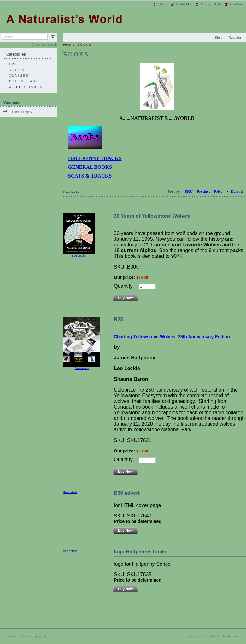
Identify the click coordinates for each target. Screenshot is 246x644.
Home (163, 4)
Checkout (237, 4)
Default (237, 192)
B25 (118, 319)
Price (218, 192)
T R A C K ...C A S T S (25, 81)
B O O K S (16, 70)
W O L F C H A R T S (25, 87)
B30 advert (127, 493)
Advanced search (45, 45)
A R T (13, 64)
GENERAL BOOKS (90, 167)
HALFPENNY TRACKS (95, 158)
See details (79, 256)
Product (203, 192)
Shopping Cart (211, 4)
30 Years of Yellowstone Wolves (152, 216)
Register (235, 38)
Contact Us (184, 4)
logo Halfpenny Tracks (141, 552)
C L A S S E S (18, 75)
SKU (189, 192)
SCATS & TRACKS (90, 176)
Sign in (220, 38)
